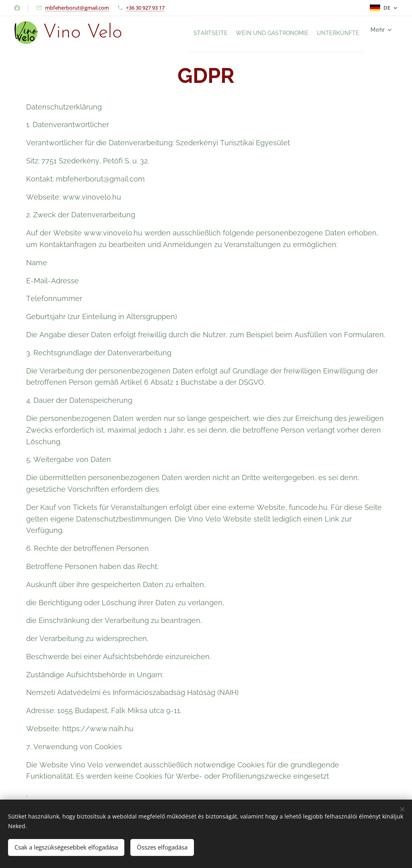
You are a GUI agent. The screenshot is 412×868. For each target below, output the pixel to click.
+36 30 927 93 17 (145, 8)
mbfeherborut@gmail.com (77, 8)
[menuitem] (184, 33)
